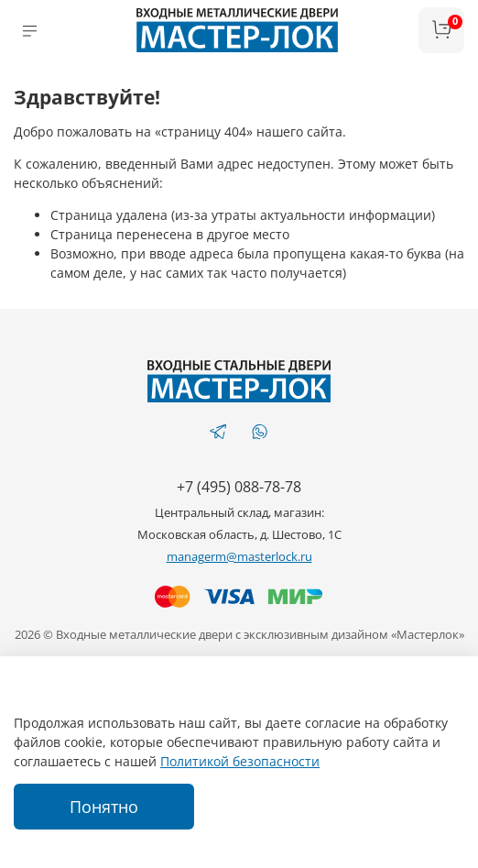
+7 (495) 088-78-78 (239, 487)
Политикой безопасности (240, 761)
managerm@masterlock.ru (239, 557)
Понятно (104, 807)
